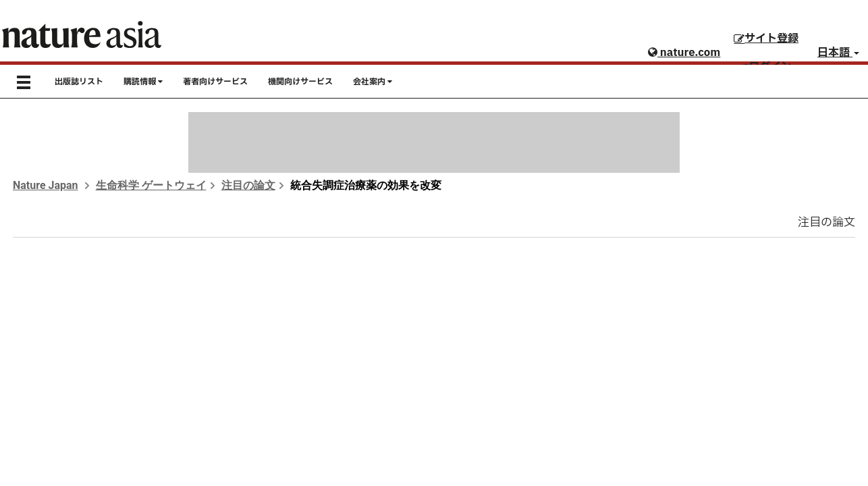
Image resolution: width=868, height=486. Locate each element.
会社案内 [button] (373, 82)
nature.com (684, 53)
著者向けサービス (215, 82)
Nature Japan (46, 185)
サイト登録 (766, 38)
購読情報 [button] (143, 82)
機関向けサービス (300, 82)
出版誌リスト (79, 82)
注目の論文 (248, 185)
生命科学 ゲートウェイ (151, 185)
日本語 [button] (838, 53)
